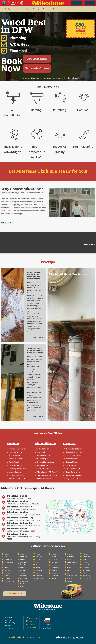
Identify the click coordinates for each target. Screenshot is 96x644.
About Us (65, 9)
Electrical (46, 9)
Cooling (17, 9)
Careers (8, 620)
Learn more (38, 337)
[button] (90, 3)
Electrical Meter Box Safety (68, 275)
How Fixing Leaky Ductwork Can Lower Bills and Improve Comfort (34, 276)
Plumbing (36, 9)
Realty (55, 9)
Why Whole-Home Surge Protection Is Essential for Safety (35, 351)
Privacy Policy (10, 623)
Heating (26, 9)
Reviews (8, 626)
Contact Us (9, 628)
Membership (6, 9)
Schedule (8, 617)
